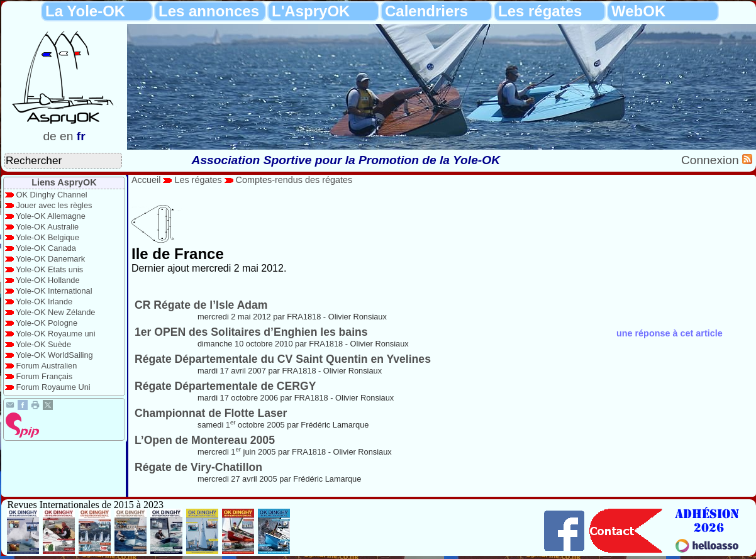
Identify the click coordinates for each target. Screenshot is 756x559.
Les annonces (209, 11)
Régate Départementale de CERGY (225, 386)
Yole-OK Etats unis (49, 269)
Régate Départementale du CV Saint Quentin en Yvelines (283, 359)
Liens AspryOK (64, 182)
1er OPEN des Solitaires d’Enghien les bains (251, 332)
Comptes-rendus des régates (294, 180)
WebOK (638, 11)
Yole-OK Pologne (47, 323)
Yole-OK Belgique (47, 237)
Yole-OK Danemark (50, 259)
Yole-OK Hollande (47, 280)
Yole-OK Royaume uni (55, 334)
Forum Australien (47, 366)
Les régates (540, 11)
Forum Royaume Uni (53, 387)
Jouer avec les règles (54, 205)
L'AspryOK (311, 11)
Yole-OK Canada (46, 248)
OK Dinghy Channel (52, 195)
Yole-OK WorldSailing (54, 355)
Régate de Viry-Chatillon (198, 467)
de (49, 136)
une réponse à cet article (670, 333)
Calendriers (426, 11)
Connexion (712, 160)
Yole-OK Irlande (44, 302)
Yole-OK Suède (43, 344)
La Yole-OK (85, 11)
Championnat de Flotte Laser (211, 413)
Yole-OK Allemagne (51, 216)
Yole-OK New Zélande (55, 312)
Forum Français (45, 376)
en (66, 136)
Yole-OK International (54, 291)
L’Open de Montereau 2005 (205, 440)
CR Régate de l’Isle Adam (201, 305)
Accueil (146, 180)
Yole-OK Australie (47, 227)
